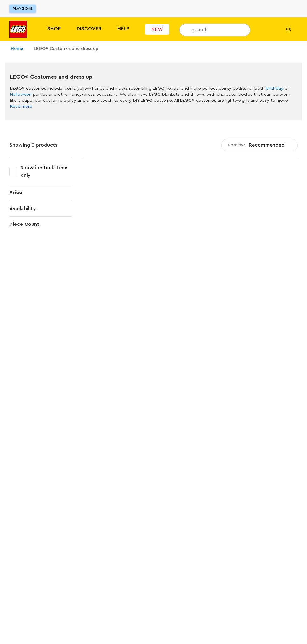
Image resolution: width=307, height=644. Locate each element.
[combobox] (259, 145)
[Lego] (18, 29)
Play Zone (23, 9)
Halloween (21, 95)
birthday (275, 89)
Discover (89, 29)
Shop (54, 29)
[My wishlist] (265, 29)
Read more (21, 107)
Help (123, 29)
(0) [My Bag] (283, 29)
